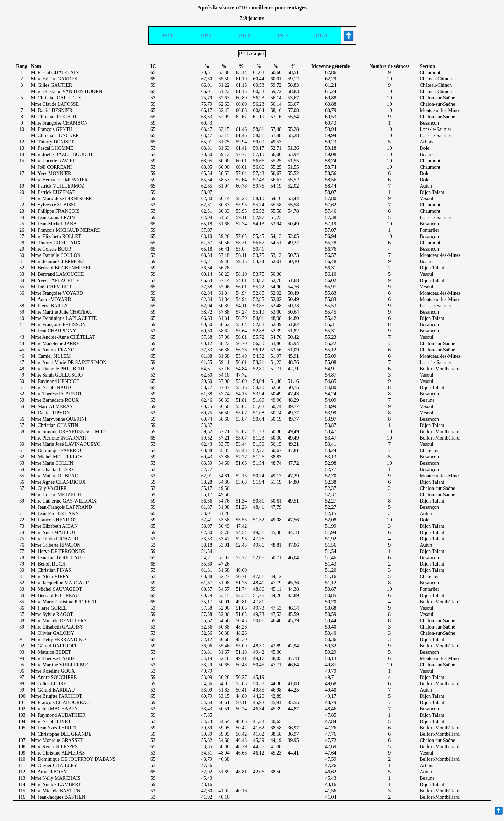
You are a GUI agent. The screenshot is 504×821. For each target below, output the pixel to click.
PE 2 (283, 36)
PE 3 (321, 36)
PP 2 (206, 36)
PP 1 (168, 36)
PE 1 (245, 36)
